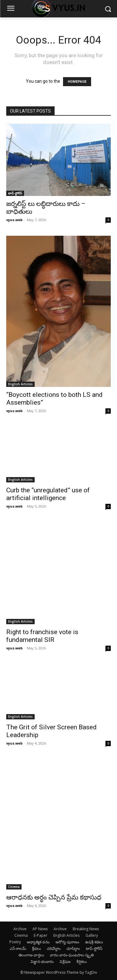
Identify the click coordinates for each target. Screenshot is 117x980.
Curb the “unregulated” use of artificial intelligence (48, 494)
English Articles (20, 384)
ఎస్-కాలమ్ (18, 948)
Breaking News (86, 929)
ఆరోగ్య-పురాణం (67, 942)
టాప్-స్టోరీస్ (15, 193)
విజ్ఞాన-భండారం (42, 961)
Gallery (92, 935)
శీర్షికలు (82, 961)
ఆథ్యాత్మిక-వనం (38, 942)
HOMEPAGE (77, 82)
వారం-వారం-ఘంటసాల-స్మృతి (72, 955)
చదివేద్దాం (54, 948)
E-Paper (41, 935)
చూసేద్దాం (73, 948)
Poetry (15, 942)
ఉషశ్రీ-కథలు (94, 942)
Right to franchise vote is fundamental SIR (42, 636)
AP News (40, 929)
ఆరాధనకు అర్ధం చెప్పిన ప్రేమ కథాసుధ (54, 897)
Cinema (14, 887)
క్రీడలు (37, 948)
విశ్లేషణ (65, 961)
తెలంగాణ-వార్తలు (31, 955)
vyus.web (14, 220)
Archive (20, 929)
